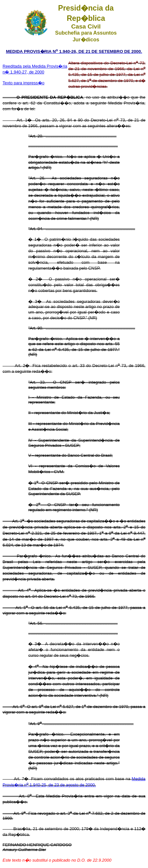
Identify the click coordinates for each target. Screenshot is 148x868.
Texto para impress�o (23, 83)
